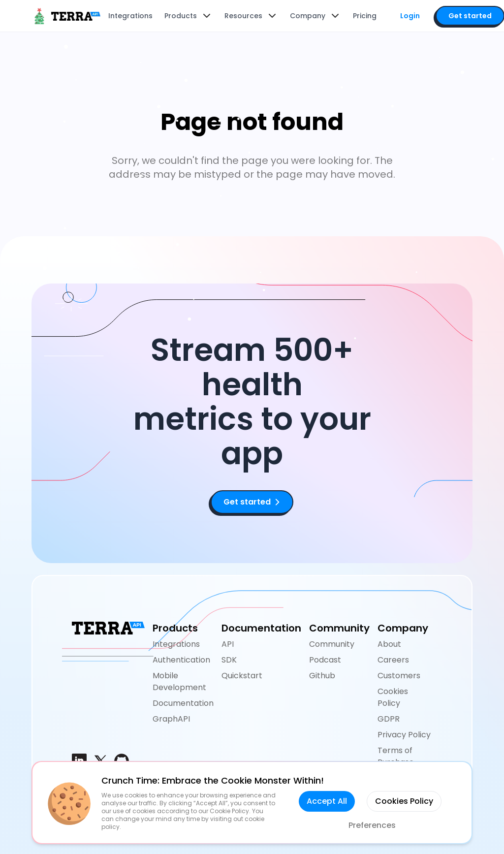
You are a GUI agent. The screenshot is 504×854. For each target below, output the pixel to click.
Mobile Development (179, 681)
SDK (229, 660)
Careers (393, 660)
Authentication (181, 660)
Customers (399, 676)
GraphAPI (171, 719)
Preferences (372, 825)
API (228, 644)
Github (322, 676)
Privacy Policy (404, 735)
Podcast (325, 660)
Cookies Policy (393, 697)
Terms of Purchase (396, 756)
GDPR (389, 719)
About (389, 644)
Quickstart (242, 676)
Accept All (327, 801)
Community (332, 644)
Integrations (176, 644)
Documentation (183, 703)
